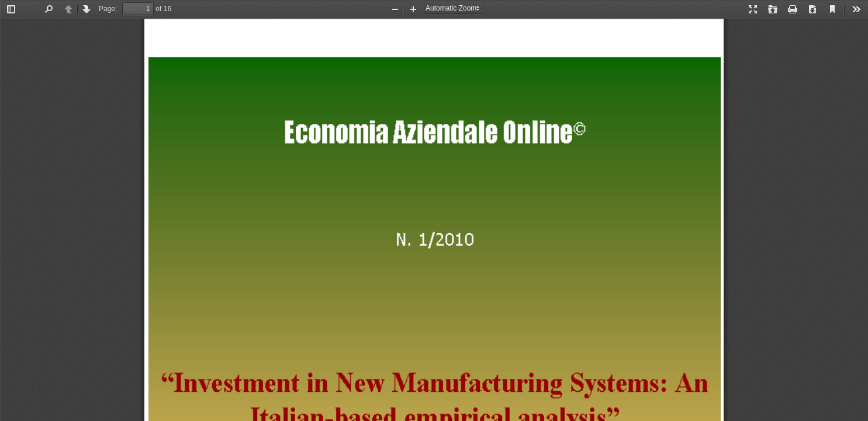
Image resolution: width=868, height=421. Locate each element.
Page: (108, 9)
